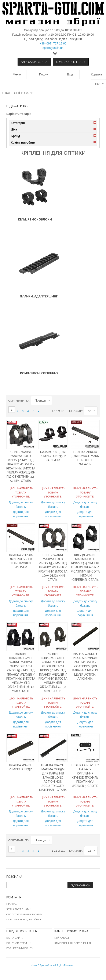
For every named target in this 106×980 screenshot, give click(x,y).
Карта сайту (15, 938)
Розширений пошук (20, 948)
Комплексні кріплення (39, 373)
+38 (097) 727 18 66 (53, 43)
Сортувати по (19, 401)
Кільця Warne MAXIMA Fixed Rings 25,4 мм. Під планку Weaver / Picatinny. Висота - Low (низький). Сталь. (53, 567)
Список (94, 401)
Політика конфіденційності (25, 920)
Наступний (39, 411)
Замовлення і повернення (73, 943)
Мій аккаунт (63, 938)
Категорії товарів (19, 93)
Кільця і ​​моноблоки (35, 219)
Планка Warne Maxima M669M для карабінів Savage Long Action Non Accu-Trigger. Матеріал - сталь (53, 778)
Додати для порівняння (21, 514)
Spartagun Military (71, 62)
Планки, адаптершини (39, 296)
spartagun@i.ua (53, 48)
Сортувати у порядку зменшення (55, 401)
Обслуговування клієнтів (24, 914)
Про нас (12, 904)
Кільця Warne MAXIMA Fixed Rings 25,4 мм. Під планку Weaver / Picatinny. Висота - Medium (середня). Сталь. (85, 567)
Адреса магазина (34, 62)
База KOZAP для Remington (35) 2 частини (53, 456)
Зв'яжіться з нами (19, 909)
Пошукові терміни (19, 943)
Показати (75, 411)
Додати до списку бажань (21, 505)
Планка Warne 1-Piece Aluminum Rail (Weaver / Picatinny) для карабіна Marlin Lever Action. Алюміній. (85, 666)
